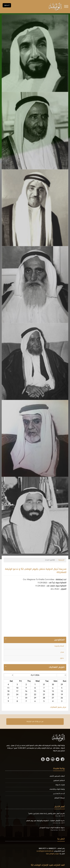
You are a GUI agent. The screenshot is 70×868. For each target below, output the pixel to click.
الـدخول (7, 5)
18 (8, 691)
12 (62, 691)
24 (17, 695)
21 (44, 695)
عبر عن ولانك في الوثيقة (35, 721)
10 (17, 688)
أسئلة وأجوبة (60, 646)
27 (53, 698)
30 (53, 685)
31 (44, 685)
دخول (62, 658)
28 (44, 698)
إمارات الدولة (60, 785)
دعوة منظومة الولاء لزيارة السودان (52, 828)
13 (53, 691)
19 (62, 695)
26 (62, 698)
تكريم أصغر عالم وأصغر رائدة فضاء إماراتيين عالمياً (46, 814)
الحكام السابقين (59, 781)
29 (62, 685)
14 (44, 691)
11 (8, 688)
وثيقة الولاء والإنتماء (57, 789)
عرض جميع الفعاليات (58, 707)
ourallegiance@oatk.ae (45, 851)
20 (53, 695)
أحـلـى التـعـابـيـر (59, 794)
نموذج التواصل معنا (52, 854)
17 (17, 691)
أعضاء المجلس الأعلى (57, 776)
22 (35, 695)
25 (8, 695)
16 (26, 691)
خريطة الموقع (60, 798)
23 (26, 695)
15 (35, 691)
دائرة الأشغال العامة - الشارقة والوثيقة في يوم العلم (46, 821)
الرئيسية (61, 560)
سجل (62, 652)
